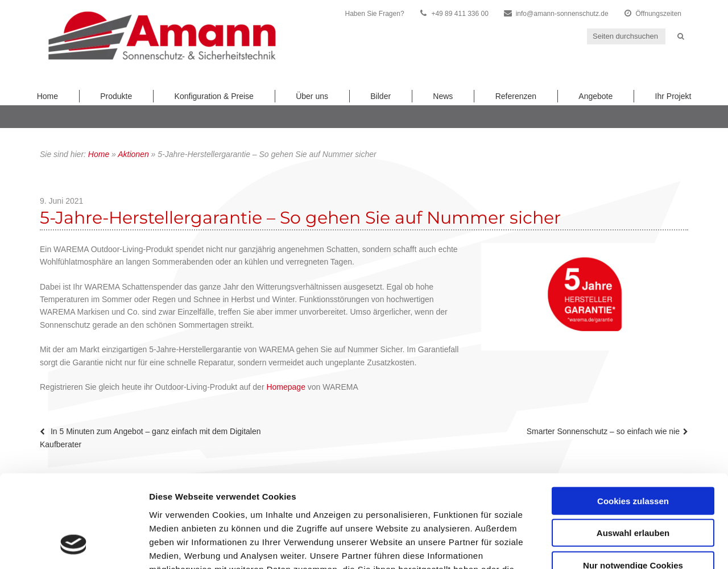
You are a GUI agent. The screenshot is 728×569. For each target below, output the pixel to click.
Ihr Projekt (673, 96)
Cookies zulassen (633, 418)
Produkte (116, 96)
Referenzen (516, 96)
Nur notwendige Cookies (633, 483)
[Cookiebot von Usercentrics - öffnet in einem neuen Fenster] (74, 547)
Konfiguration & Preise (214, 96)
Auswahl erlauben (633, 451)
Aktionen (133, 154)
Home (47, 96)
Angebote (595, 96)
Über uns (312, 96)
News (443, 96)
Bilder (380, 96)
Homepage (286, 387)
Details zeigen (605, 547)
